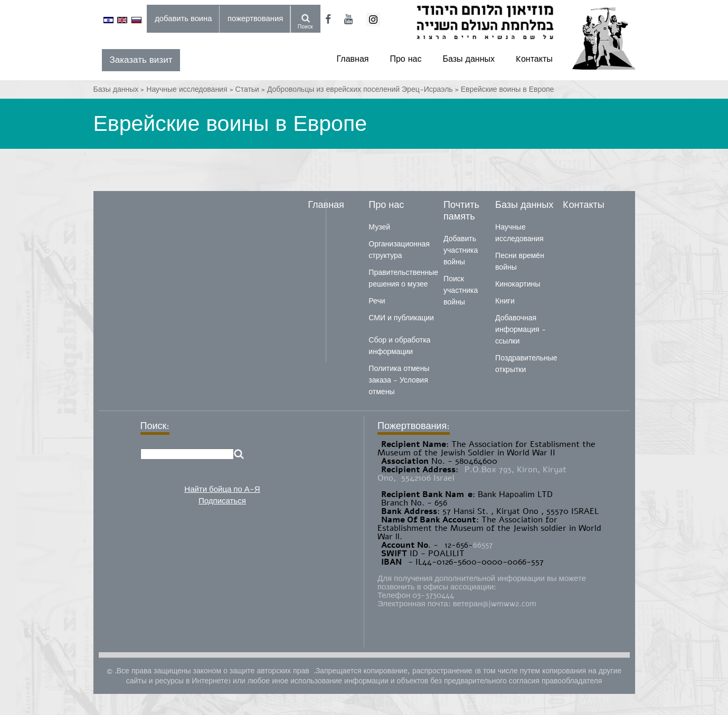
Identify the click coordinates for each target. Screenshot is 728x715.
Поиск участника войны (461, 290)
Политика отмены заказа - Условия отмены (399, 380)
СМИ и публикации (401, 318)
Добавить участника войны (461, 250)
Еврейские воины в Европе (508, 89)
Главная (353, 59)
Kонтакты (534, 59)
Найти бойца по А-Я (222, 489)
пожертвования (255, 18)
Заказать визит (141, 60)
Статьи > (251, 89)
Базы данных (469, 59)
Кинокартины (518, 284)
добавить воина (183, 18)
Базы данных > (120, 89)
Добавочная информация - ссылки (520, 330)
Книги (505, 301)
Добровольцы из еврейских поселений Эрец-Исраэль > (364, 89)
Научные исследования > (191, 89)
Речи (377, 301)
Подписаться (222, 501)
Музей (379, 227)
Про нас (405, 59)
